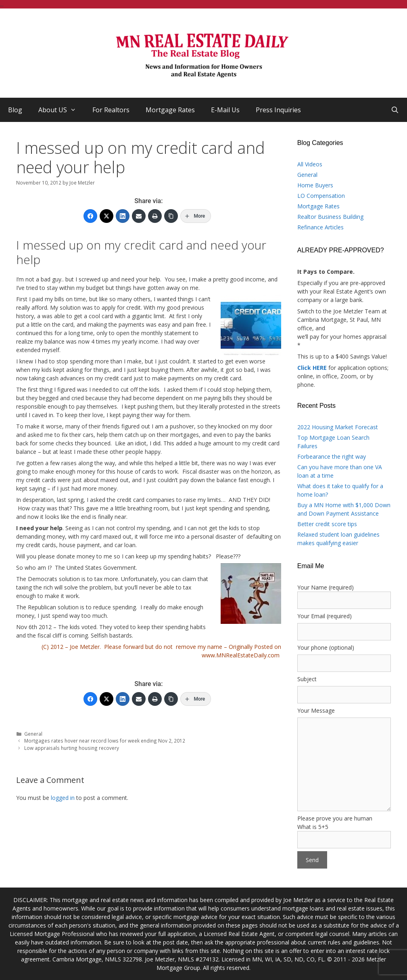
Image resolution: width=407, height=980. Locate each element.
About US (61, 110)
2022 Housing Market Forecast (338, 427)
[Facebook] (90, 216)
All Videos (310, 164)
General (33, 734)
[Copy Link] (171, 216)
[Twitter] (106, 216)
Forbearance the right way (332, 456)
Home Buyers (315, 185)
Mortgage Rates (170, 110)
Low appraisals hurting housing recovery (72, 748)
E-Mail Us (225, 110)
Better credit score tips (327, 524)
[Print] (155, 216)
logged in (63, 798)
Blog (15, 110)
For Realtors (111, 110)
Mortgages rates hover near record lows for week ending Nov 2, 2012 (105, 741)
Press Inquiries (278, 110)
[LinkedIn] (123, 216)
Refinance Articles (320, 227)
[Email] (139, 216)
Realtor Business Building (330, 217)
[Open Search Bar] (395, 110)
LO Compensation (321, 196)
